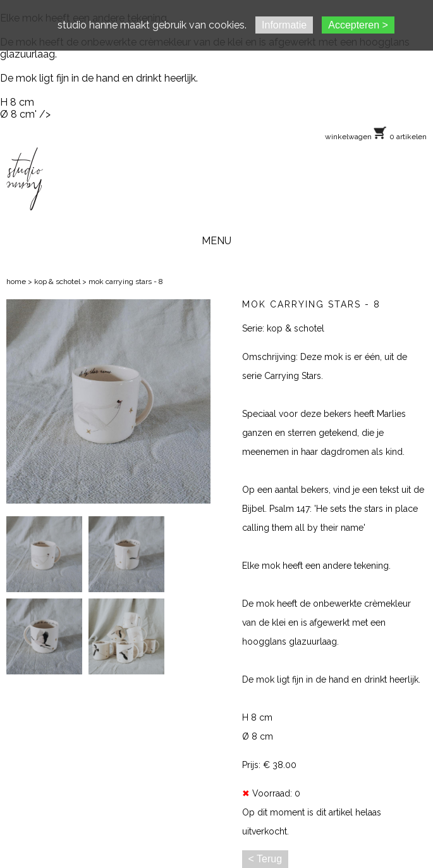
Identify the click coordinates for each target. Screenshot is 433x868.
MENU (216, 241)
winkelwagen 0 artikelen (376, 137)
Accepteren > (358, 25)
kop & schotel (57, 282)
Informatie (284, 25)
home (16, 282)
